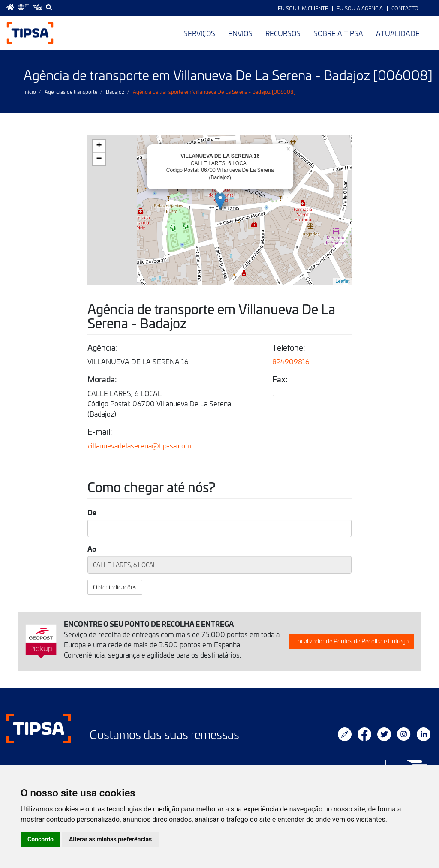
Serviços (199, 33)
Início (30, 92)
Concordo (41, 839)
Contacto (405, 8)
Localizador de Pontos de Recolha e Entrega (351, 641)
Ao (92, 549)
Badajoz (115, 92)
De (92, 512)
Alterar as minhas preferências (110, 839)
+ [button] (99, 146)
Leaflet (342, 281)
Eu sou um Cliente (303, 8)
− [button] (99, 159)
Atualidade (398, 33)
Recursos (283, 33)
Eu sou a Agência (360, 8)
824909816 (291, 361)
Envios (240, 33)
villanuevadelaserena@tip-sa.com (139, 445)
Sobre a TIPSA (338, 33)
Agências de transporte (71, 92)
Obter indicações (115, 587)
